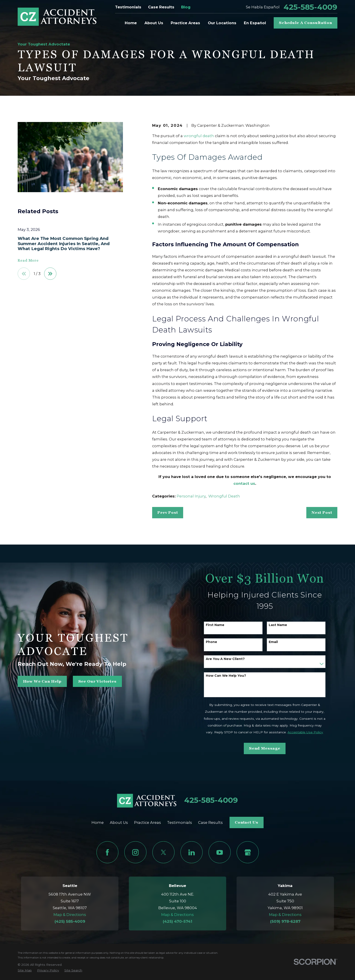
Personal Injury (191, 496)
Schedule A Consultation (305, 23)
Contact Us (246, 822)
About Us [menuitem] (154, 23)
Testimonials (128, 7)
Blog (186, 7)
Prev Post (168, 513)
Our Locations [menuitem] (222, 23)
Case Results (161, 7)
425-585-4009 (310, 7)
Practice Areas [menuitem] (185, 23)
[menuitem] (25, 970)
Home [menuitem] (131, 23)
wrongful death (199, 136)
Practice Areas (148, 822)
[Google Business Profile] (248, 852)
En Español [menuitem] (255, 23)
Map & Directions (70, 915)
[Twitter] (163, 852)
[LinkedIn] (191, 852)
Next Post (322, 513)
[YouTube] (219, 852)
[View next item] (50, 274)
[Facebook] (107, 852)
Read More (28, 261)
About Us (119, 822)
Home (98, 822)
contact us (244, 483)
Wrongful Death (224, 496)
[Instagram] (135, 852)
